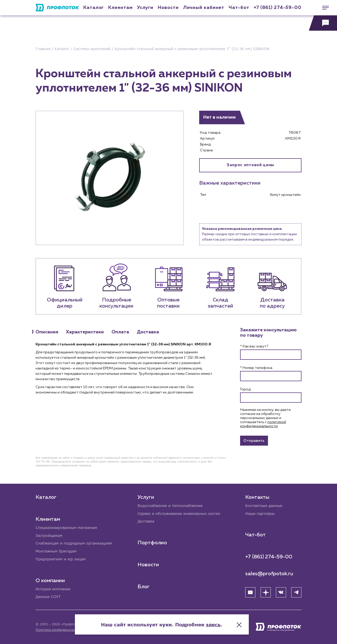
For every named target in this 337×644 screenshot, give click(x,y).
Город (245, 389)
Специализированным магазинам (66, 527)
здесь (220, 624)
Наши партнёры (260, 513)
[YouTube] (250, 592)
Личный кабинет (204, 8)
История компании (53, 589)
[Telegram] (296, 592)
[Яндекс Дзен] (266, 592)
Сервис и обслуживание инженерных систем (179, 513)
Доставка (146, 521)
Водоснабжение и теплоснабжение (170, 505)
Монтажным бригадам (56, 551)
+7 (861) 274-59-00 (278, 8)
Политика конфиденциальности (61, 630)
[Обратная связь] (323, 23)
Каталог (94, 8)
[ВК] (281, 592)
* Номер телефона (256, 368)
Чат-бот (239, 8)
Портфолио (152, 543)
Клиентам (120, 8)
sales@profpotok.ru (269, 573)
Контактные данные (264, 505)
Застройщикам (49, 535)
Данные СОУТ (48, 597)
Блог (144, 586)
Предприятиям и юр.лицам (61, 559)
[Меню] (323, 8)
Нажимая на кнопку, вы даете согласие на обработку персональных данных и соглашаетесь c (265, 418)
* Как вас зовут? (254, 346)
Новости (148, 564)
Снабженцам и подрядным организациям (74, 543)
